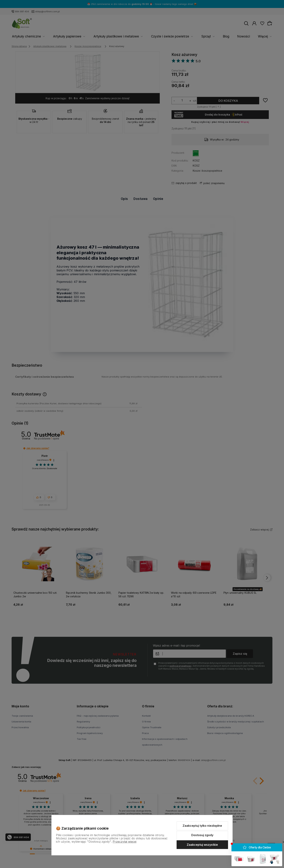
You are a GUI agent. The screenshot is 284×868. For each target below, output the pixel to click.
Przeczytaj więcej (125, 842)
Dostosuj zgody (202, 835)
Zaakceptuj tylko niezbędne (202, 826)
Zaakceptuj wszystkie (202, 845)
